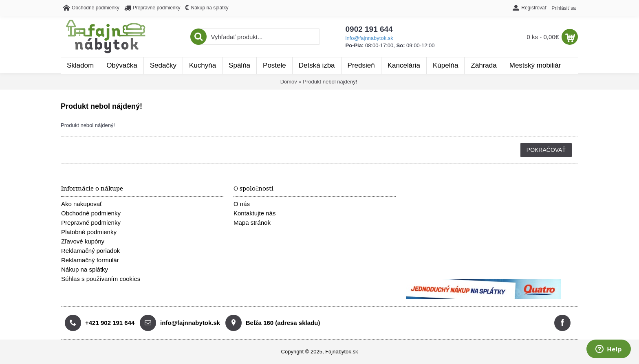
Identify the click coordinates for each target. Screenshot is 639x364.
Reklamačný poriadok (90, 251)
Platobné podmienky (89, 232)
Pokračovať (546, 150)
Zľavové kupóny (83, 241)
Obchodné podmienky (91, 213)
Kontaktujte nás (254, 213)
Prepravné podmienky (91, 223)
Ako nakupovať (82, 204)
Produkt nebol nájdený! (330, 82)
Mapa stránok (252, 223)
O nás (242, 204)
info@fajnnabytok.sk (369, 38)
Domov (289, 82)
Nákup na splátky (85, 269)
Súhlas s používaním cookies (101, 279)
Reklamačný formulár (90, 260)
